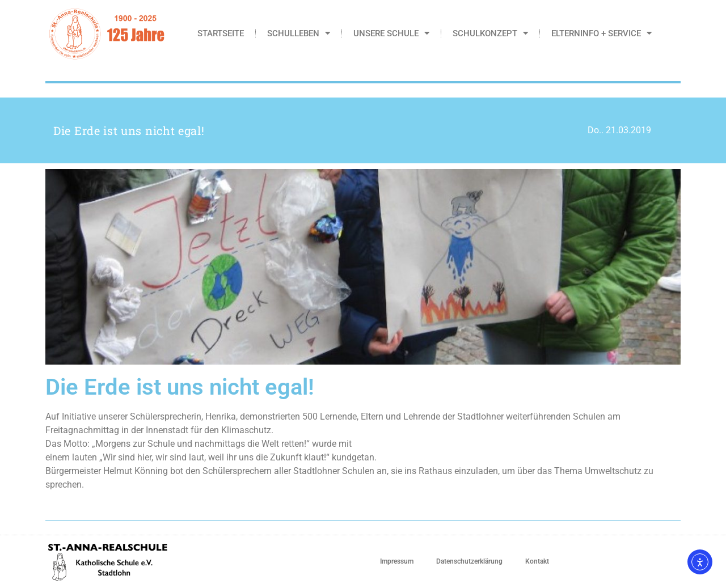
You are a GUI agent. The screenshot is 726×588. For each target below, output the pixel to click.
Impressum (397, 561)
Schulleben (299, 33)
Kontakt (537, 561)
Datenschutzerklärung (469, 561)
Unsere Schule (391, 33)
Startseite (221, 33)
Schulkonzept (490, 33)
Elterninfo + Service (602, 33)
